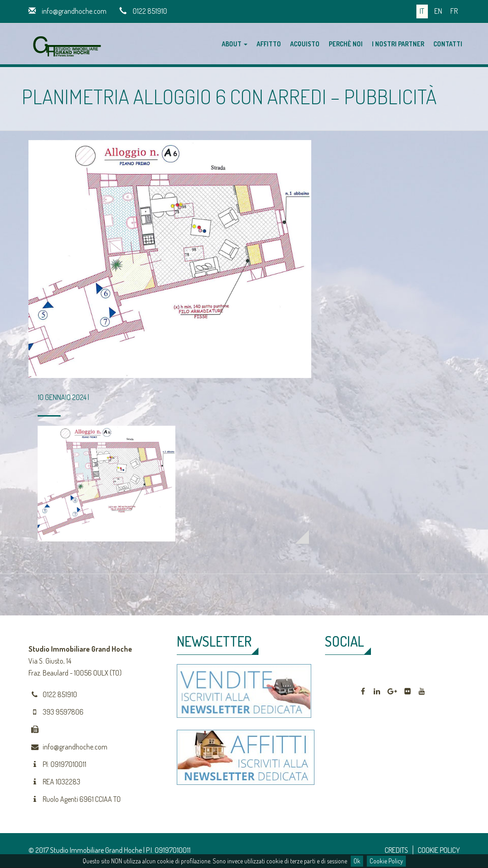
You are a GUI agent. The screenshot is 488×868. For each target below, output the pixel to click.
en (438, 11)
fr (454, 11)
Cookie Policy (386, 861)
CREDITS (396, 850)
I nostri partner (398, 44)
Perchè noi (346, 44)
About (235, 44)
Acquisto (305, 44)
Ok (357, 861)
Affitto (269, 44)
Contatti (448, 44)
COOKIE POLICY (439, 850)
